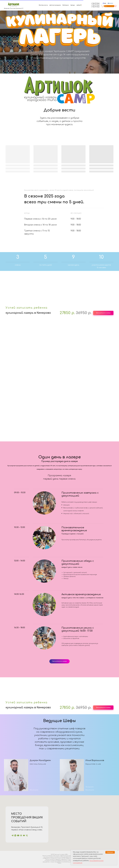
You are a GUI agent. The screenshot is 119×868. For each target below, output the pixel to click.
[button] (59, 90)
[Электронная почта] (24, 835)
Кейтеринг (66, 5)
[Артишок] (12, 835)
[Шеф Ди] (18, 835)
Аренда (73, 5)
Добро (79, 5)
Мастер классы (43, 5)
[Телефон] (27, 835)
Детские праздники (55, 5)
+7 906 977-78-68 (95, 3)
